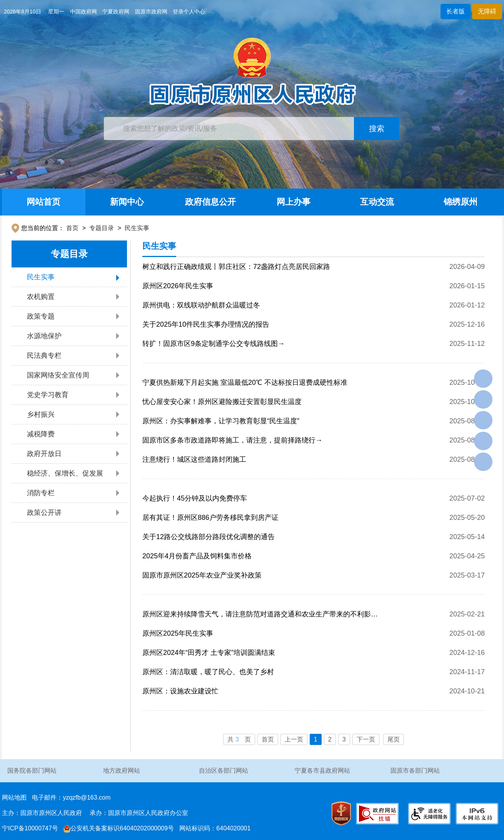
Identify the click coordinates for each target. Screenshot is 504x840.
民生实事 (137, 228)
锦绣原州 (461, 202)
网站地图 (14, 797)
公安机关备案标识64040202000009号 (119, 828)
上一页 (294, 739)
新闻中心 (127, 202)
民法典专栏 (44, 356)
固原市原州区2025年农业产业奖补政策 (202, 575)
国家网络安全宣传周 (58, 375)
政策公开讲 (44, 513)
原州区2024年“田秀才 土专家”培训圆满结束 (209, 653)
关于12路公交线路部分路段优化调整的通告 (209, 537)
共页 (239, 739)
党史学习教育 (48, 395)
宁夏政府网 (116, 12)
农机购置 (41, 297)
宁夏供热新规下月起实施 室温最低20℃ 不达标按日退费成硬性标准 (245, 382)
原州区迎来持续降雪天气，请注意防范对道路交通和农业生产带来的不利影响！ (257, 617)
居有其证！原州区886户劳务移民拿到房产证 (210, 518)
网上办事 (294, 202)
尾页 (394, 739)
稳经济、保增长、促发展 (65, 473)
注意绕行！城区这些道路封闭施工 (194, 459)
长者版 (456, 11)
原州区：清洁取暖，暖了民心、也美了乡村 (208, 672)
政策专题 (41, 316)
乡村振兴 (41, 414)
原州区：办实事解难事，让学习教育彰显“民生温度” (221, 421)
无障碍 (487, 11)
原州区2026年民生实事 (178, 286)
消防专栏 (41, 493)
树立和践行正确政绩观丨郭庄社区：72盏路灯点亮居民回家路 (236, 267)
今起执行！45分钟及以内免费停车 (195, 498)
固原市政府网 (151, 12)
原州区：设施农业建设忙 (180, 691)
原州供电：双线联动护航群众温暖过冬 (201, 305)
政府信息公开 (210, 202)
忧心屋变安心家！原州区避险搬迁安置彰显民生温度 (222, 402)
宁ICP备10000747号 (30, 828)
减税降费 (41, 434)
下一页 (366, 739)
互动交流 (377, 202)
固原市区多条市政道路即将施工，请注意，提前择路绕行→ (232, 440)
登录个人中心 (189, 12)
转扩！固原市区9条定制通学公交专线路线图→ (214, 344)
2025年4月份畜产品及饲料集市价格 (197, 556)
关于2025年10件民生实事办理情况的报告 (206, 324)
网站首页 (43, 202)
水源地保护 (44, 336)
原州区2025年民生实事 (178, 633)
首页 (72, 228)
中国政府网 (83, 12)
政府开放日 (44, 454)
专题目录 (102, 228)
